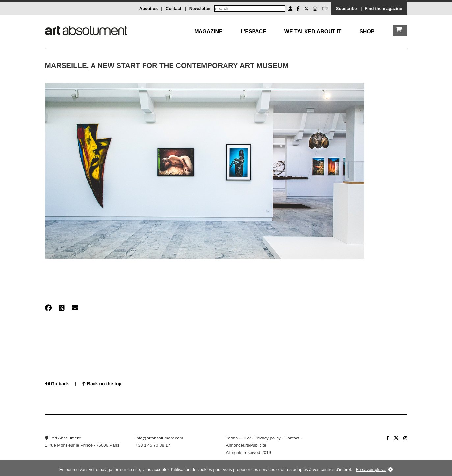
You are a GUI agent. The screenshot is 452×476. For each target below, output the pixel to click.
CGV (246, 438)
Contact (173, 8)
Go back (57, 384)
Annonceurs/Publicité (246, 445)
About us (148, 8)
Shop (367, 31)
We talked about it (313, 31)
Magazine (208, 31)
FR (325, 9)
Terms (232, 438)
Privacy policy (267, 438)
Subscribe (346, 8)
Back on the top (102, 384)
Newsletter (200, 8)
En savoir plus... (371, 470)
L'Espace (253, 31)
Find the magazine (383, 8)
